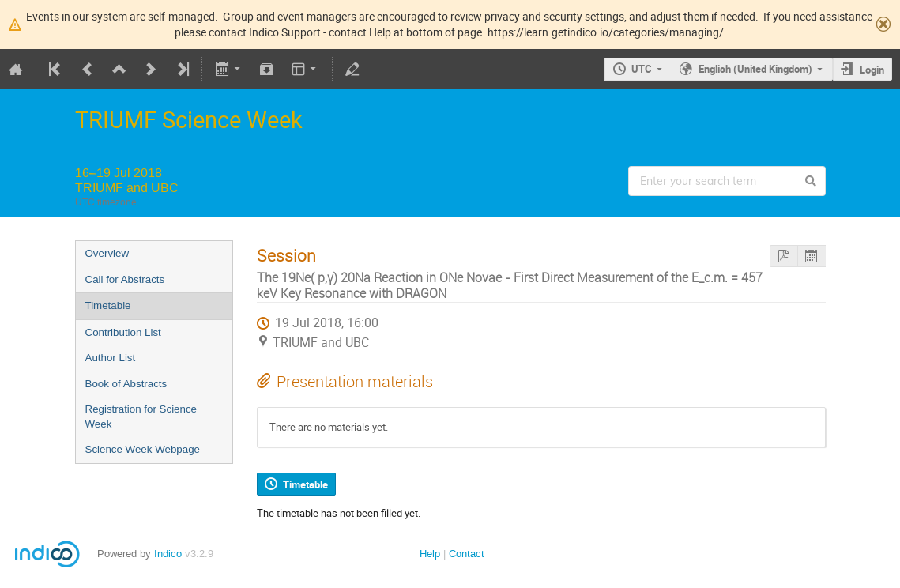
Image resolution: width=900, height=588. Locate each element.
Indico (168, 554)
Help (430, 554)
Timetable (108, 305)
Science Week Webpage (143, 449)
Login (872, 70)
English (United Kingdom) (755, 69)
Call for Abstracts (125, 279)
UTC (642, 69)
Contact (467, 554)
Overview (107, 253)
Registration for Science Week (141, 416)
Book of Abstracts (126, 384)
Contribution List (123, 332)
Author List (111, 358)
